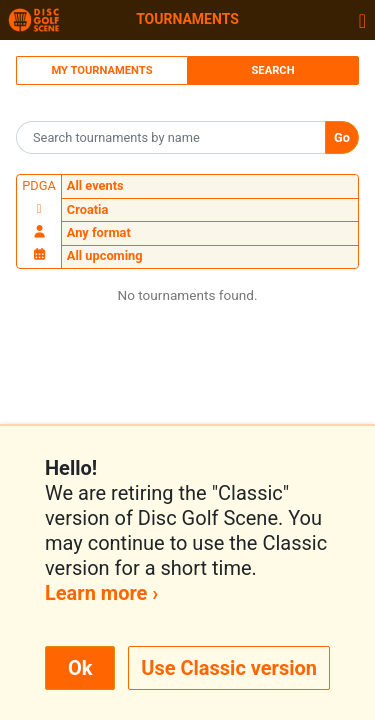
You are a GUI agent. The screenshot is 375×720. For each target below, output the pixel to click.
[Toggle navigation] (362, 20)
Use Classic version (229, 668)
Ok (80, 668)
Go (342, 137)
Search (272, 70)
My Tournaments (101, 70)
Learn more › (101, 593)
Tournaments (187, 19)
